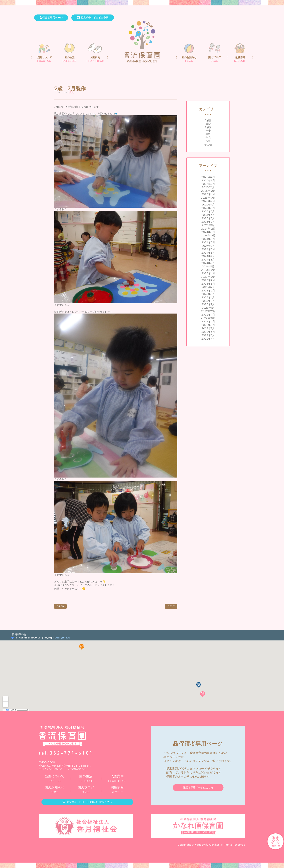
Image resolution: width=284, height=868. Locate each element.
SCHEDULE (86, 778)
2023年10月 (208, 277)
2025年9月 (208, 201)
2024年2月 (208, 263)
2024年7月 (208, 246)
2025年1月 (208, 225)
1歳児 (208, 124)
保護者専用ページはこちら (198, 787)
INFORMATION (117, 778)
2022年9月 (208, 321)
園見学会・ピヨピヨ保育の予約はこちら (87, 802)
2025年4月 (208, 215)
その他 (208, 144)
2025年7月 (208, 205)
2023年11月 (208, 273)
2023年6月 (208, 291)
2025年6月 (208, 208)
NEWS (54, 790)
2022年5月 (208, 335)
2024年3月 (208, 260)
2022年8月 (208, 325)
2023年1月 (208, 308)
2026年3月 (208, 180)
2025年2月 (208, 222)
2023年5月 (208, 294)
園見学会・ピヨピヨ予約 (93, 18)
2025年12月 (208, 191)
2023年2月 (208, 304)
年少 (208, 131)
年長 (208, 138)
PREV (60, 606)
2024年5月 (208, 253)
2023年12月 (208, 270)
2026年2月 (208, 184)
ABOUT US (54, 778)
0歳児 (208, 120)
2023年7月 (208, 287)
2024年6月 (208, 249)
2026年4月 (208, 177)
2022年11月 (208, 315)
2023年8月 (208, 284)
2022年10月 (208, 318)
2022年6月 (208, 332)
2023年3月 (208, 301)
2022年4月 (208, 339)
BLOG (86, 790)
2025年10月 (208, 198)
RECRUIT (117, 790)
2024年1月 (208, 266)
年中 (208, 134)
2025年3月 (208, 218)
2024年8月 (208, 242)
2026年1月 (208, 187)
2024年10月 (208, 236)
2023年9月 (208, 280)
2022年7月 (208, 328)
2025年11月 (208, 194)
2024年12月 (208, 229)
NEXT (171, 606)
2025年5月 (208, 211)
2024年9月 (208, 239)
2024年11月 (208, 232)
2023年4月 (208, 297)
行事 (208, 141)
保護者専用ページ (51, 18)
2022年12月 (208, 311)
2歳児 (208, 127)
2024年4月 (208, 256)
